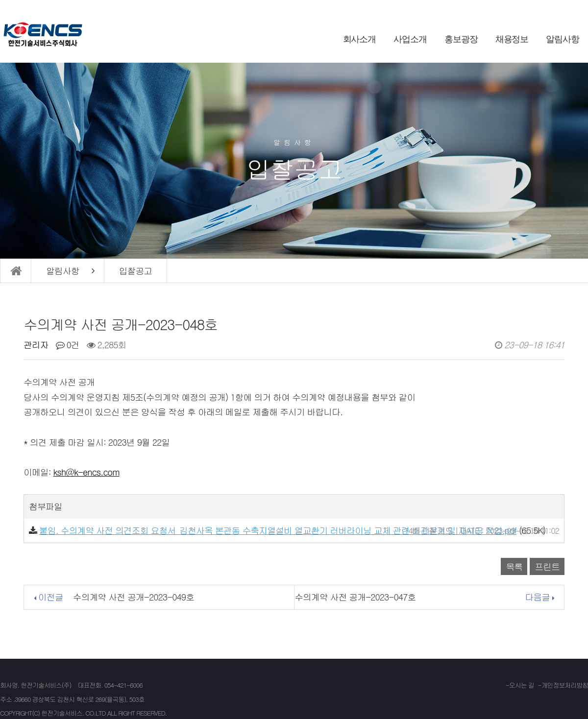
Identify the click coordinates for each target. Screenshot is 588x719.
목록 (514, 566)
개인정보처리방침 (565, 685)
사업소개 (410, 39)
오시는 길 (522, 685)
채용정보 (512, 39)
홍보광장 (461, 39)
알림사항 (563, 39)
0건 (68, 345)
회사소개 (360, 39)
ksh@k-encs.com (86, 472)
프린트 (547, 566)
